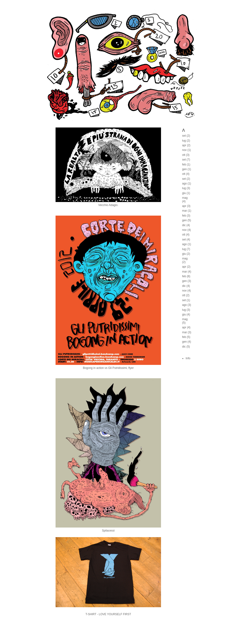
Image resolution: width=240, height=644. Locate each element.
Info (188, 358)
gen (184, 169)
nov (184, 150)
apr (184, 145)
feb (184, 165)
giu (184, 193)
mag (185, 198)
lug (184, 141)
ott (184, 155)
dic (184, 225)
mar (185, 211)
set (184, 136)
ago (184, 183)
